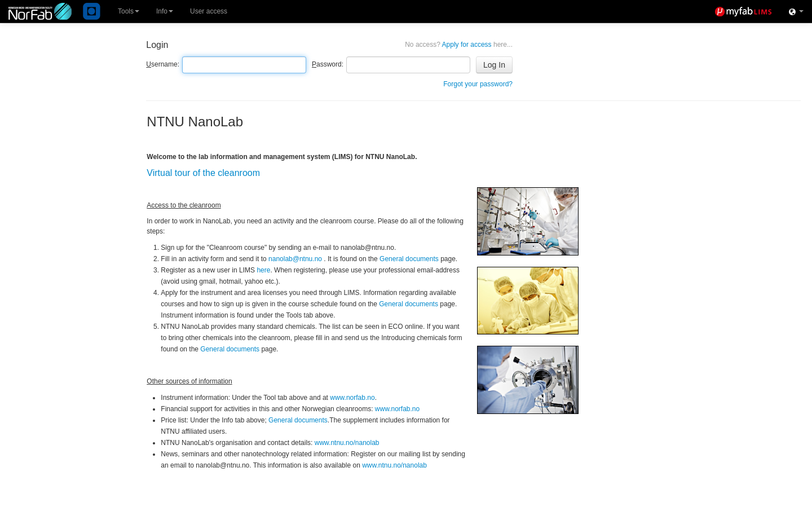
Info (165, 11)
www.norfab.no (352, 398)
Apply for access (459, 45)
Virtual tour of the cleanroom (203, 173)
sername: (163, 64)
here (263, 270)
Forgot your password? (478, 84)
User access (209, 11)
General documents (409, 259)
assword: (328, 64)
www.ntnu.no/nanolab (347, 443)
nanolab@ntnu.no (295, 259)
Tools (129, 11)
